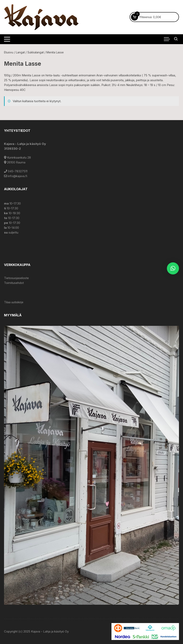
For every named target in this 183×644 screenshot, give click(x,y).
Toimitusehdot (14, 283)
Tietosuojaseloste (16, 278)
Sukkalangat (36, 52)
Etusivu (9, 52)
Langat (20, 52)
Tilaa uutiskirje (14, 302)
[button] (173, 268)
